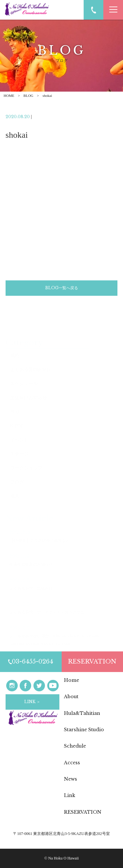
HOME (9, 96)
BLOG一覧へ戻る (62, 289)
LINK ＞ (32, 702)
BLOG (29, 96)
